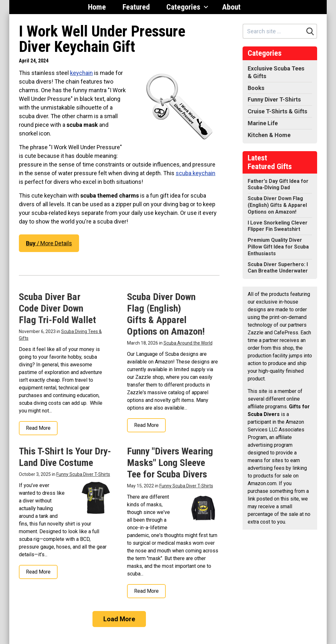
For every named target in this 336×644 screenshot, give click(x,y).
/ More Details (49, 243)
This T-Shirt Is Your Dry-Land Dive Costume (65, 457)
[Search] (310, 31)
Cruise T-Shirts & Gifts (277, 111)
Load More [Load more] (119, 619)
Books (256, 88)
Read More (38, 428)
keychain (81, 73)
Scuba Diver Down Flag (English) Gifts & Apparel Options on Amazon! (166, 314)
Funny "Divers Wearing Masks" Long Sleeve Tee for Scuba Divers (170, 463)
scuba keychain (196, 173)
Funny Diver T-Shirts (274, 99)
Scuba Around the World (188, 343)
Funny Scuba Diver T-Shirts (83, 474)
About (231, 7)
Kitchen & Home (269, 135)
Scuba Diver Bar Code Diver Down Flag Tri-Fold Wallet (57, 308)
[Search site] (273, 31)
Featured (136, 7)
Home (97, 7)
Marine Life (263, 123)
